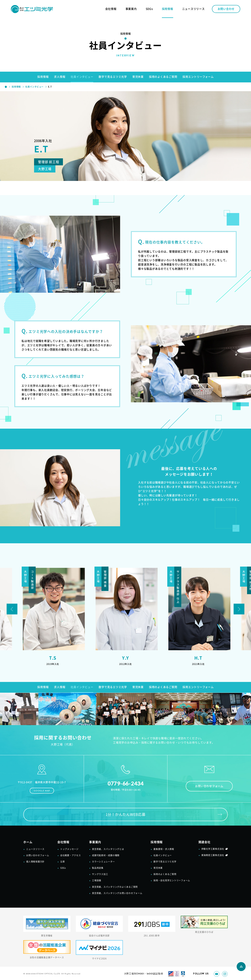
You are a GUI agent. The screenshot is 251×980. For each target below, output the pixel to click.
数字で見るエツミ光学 (113, 77)
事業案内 (131, 9)
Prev (12, 609)
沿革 (63, 862)
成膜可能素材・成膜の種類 (106, 855)
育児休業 (138, 77)
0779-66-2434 (126, 783)
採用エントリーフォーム (198, 77)
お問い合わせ (226, 9)
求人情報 (60, 77)
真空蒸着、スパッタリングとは (108, 849)
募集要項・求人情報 (164, 849)
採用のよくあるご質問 (163, 77)
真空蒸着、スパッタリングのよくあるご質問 (115, 887)
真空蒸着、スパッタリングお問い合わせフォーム (117, 893)
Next (239, 609)
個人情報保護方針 (35, 862)
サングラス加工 (100, 874)
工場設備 (97, 880)
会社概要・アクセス (71, 855)
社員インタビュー (82, 77)
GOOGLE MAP (42, 791)
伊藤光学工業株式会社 (213, 849)
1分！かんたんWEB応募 (126, 814)
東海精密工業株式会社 (213, 855)
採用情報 (168, 9)
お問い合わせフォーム (209, 786)
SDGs (149, 9)
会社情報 (111, 9)
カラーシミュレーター (103, 862)
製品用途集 (98, 868)
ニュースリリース (193, 9)
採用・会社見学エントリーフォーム (172, 880)
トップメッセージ (69, 849)
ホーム (28, 842)
